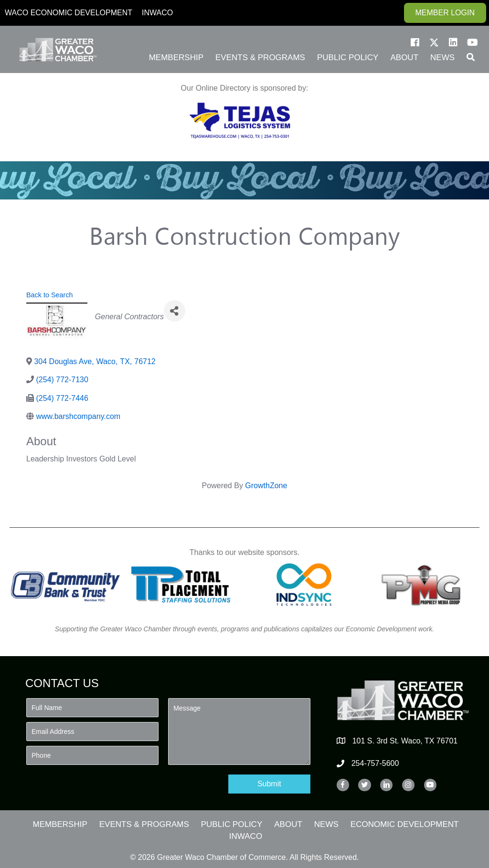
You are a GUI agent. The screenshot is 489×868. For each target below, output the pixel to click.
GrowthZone (266, 486)
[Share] (175, 311)
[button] (415, 42)
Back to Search (50, 295)
